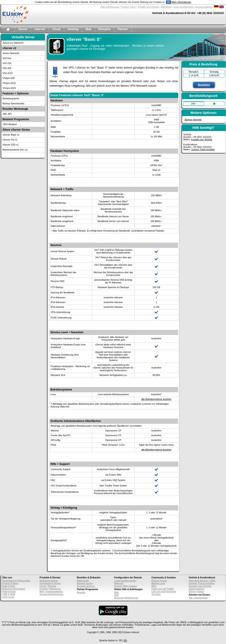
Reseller (81, 593)
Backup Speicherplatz (13, 104)
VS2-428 (7, 68)
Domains (105, 29)
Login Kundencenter (184, 7)
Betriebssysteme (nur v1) (15, 150)
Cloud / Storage (48, 586)
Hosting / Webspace (50, 589)
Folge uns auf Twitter (163, 589)
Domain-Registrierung (51, 594)
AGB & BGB (9, 594)
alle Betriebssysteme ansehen (156, 399)
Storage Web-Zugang (125, 586)
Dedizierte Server (49, 581)
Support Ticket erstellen (203, 150)
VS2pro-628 (8, 78)
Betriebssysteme (11, 99)
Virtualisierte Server (50, 583)
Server (23, 29)
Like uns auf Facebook (164, 592)
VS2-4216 (7, 73)
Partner (123, 29)
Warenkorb (166, 7)
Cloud (56, 29)
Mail (88, 29)
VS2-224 (7, 63)
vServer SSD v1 (11, 145)
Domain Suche (85, 583)
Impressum (8, 597)
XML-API (7, 114)
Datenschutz (9, 592)
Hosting (73, 29)
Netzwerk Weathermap (126, 598)
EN (125, 640)
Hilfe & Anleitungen (110, 7)
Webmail (119, 583)
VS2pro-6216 (9, 83)
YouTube (156, 594)
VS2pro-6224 (9, 88)
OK (168, 2)
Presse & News (10, 583)
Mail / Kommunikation (51, 592)
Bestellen (204, 85)
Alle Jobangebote (198, 598)
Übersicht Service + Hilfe (202, 581)
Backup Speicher (193, 120)
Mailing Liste (158, 583)
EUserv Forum (129, 7)
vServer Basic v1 (11, 135)
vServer (40, 29)
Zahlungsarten (197, 589)
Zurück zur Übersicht (13, 43)
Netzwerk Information (14, 589)
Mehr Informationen (181, 2)
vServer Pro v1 (10, 140)
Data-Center (9, 586)
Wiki (116, 593)
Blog (154, 586)
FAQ (117, 595)
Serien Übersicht (11, 53)
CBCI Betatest (10, 124)
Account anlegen (204, 7)
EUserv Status (196, 592)
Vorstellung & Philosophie (16, 581)
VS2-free (7, 58)
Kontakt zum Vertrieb (148, 7)
